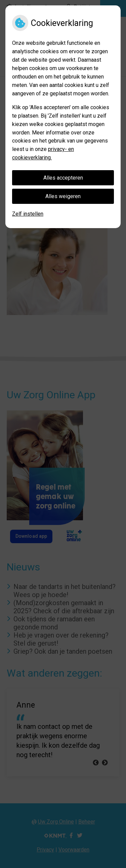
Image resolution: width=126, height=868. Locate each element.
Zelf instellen (28, 214)
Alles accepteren (63, 178)
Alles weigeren (63, 196)
